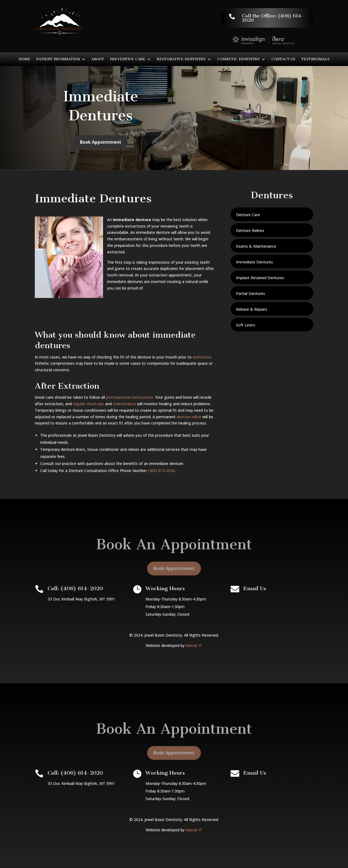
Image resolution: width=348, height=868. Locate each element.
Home (25, 59)
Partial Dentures (251, 293)
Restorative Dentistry (181, 59)
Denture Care (248, 215)
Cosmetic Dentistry (239, 59)
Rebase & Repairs (252, 309)
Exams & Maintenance (256, 246)
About (98, 59)
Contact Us (283, 59)
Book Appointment (101, 147)
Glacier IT (194, 645)
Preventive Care (128, 59)
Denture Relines (250, 230)
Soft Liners (246, 325)
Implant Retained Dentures (260, 278)
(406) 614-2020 (161, 471)
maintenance (124, 404)
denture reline (189, 417)
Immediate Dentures (254, 262)
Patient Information (58, 59)
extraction (202, 357)
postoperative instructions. (130, 397)
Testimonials (315, 59)
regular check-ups (88, 404)
